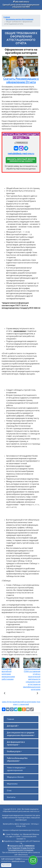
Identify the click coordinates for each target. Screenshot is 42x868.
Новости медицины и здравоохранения (16, 769)
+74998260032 (21, 143)
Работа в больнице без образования (17, 760)
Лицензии (16, 848)
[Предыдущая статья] (5, 694)
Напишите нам (16, 846)
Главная (10, 719)
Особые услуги (14, 752)
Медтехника (12, 784)
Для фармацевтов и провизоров (16, 743)
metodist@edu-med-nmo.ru (21, 154)
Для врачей (12, 726)
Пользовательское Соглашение (21, 850)
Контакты (11, 797)
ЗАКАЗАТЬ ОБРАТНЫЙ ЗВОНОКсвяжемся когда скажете (21, 160)
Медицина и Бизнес (15, 777)
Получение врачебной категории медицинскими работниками (11, 671)
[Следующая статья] (37, 694)
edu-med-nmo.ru (21, 2)
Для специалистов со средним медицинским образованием (21, 734)
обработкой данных (18, 861)
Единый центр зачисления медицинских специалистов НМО (21, 6)
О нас (9, 791)
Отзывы (24, 848)
